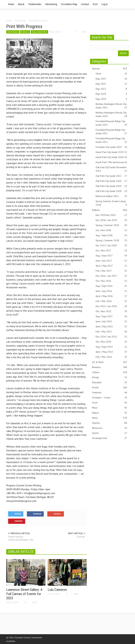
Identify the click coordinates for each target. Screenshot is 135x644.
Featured (110, 393)
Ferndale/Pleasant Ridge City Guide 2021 (111, 140)
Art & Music (13, 32)
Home (11, 4)
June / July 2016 (111, 291)
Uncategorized (110, 438)
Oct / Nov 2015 (111, 311)
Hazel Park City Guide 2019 (111, 152)
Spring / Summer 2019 (111, 225)
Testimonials (35, 4)
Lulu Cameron (57, 590)
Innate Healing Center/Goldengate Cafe (21, 538)
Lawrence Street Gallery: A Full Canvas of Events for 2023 (24, 594)
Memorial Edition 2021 (111, 196)
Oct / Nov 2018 (111, 230)
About (21, 4)
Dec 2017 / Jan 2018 (111, 246)
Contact (85, 4)
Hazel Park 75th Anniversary (111, 162)
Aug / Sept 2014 (39, 32)
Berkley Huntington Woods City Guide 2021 (111, 106)
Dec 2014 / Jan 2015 (111, 337)
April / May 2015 (111, 327)
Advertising (51, 4)
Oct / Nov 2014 (111, 342)
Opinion (110, 423)
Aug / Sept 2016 (111, 286)
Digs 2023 (111, 79)
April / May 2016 (111, 296)
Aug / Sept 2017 (111, 256)
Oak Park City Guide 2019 (111, 186)
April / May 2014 (111, 352)
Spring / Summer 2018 (111, 240)
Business (110, 367)
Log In (105, 4)
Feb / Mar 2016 (111, 301)
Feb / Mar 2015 (111, 332)
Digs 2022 (111, 84)
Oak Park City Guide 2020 (111, 181)
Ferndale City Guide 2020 (111, 147)
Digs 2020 (111, 94)
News (110, 418)
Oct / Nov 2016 (111, 281)
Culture (110, 372)
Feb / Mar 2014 (111, 357)
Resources (110, 428)
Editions (25, 32)
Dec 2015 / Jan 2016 (111, 306)
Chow (111, 74)
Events (110, 387)
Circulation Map (69, 4)
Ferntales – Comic (110, 398)
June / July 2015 (111, 321)
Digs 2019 (111, 99)
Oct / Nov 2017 (111, 251)
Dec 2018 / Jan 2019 (111, 220)
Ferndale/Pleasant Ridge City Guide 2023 (111, 123)
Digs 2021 (111, 89)
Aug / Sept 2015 (111, 316)
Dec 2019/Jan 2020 (111, 215)
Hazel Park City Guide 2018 (111, 157)
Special (110, 69)
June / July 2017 (111, 261)
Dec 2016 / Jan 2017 (111, 276)
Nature (110, 413)
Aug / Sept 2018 (111, 235)
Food (110, 403)
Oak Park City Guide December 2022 (111, 169)
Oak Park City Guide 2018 (111, 191)
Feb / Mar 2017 (111, 271)
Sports (110, 433)
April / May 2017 (111, 266)
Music (110, 408)
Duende (81, 537)
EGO (95, 4)
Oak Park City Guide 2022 (111, 176)
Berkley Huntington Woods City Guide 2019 (111, 115)
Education (110, 382)
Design (110, 377)
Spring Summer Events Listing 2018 (111, 203)
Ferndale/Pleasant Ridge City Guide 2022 (111, 132)
